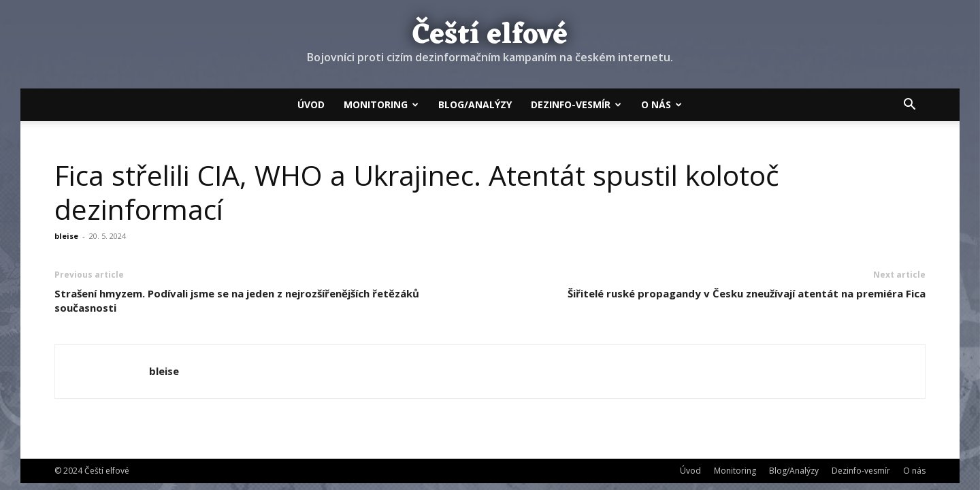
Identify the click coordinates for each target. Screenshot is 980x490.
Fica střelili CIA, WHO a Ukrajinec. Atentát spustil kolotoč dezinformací (417, 192)
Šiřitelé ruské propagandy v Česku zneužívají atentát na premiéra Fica (747, 293)
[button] (909, 105)
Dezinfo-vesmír (576, 104)
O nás (661, 104)
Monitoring (381, 104)
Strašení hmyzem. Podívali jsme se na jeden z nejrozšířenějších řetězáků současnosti (237, 300)
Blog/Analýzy (475, 104)
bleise (66, 236)
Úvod (311, 104)
